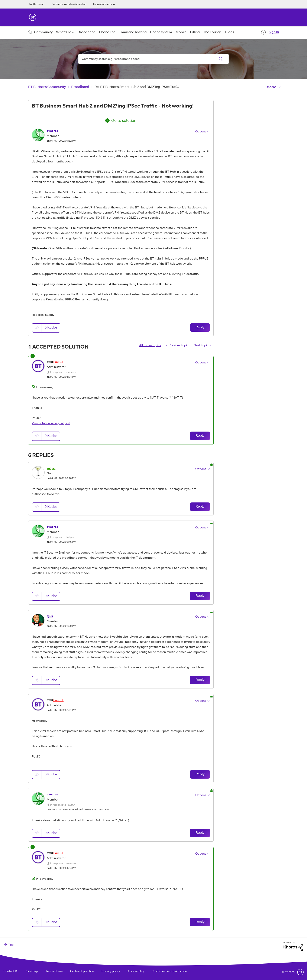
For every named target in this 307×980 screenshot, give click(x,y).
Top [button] (11, 945)
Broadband (87, 32)
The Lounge (212, 32)
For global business (104, 4)
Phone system (161, 32)
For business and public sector (69, 4)
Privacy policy (111, 971)
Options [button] (271, 87)
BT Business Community (47, 87)
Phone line (107, 32)
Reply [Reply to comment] (200, 436)
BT (300, 972)
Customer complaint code (169, 971)
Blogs (230, 32)
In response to (63, 372)
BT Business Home (33, 17)
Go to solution (124, 121)
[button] (37, 328)
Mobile (181, 32)
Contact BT (11, 971)
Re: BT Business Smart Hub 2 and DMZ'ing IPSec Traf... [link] (137, 87)
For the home (37, 4)
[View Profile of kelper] (51, 469)
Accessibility (136, 971)
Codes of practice (82, 971)
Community (43, 32)
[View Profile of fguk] (50, 616)
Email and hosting (133, 32)
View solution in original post (51, 423)
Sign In (274, 32)
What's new (65, 32)
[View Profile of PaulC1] (58, 362)
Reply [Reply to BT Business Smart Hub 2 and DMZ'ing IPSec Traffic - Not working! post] (200, 327)
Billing (195, 32)
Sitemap (32, 971)
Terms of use (54, 971)
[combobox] (153, 59)
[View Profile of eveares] (52, 131)
